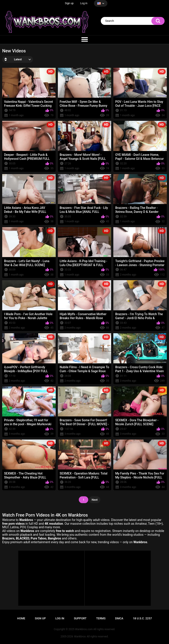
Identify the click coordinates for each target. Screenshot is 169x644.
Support (80, 618)
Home (21, 618)
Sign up (69, 3)
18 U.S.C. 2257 (142, 618)
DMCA (119, 618)
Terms (101, 618)
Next (95, 500)
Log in (84, 3)
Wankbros (80, 637)
